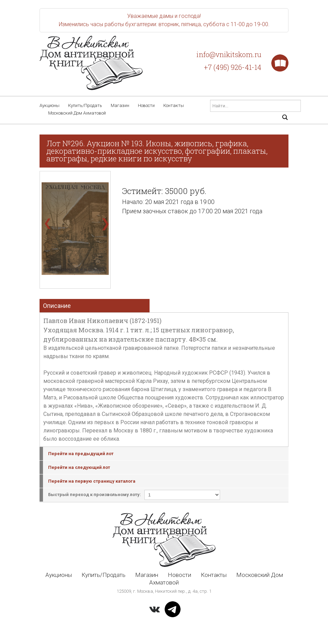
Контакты (174, 105)
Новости (146, 105)
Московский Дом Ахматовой (77, 113)
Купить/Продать (85, 105)
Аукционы (50, 105)
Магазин (120, 105)
